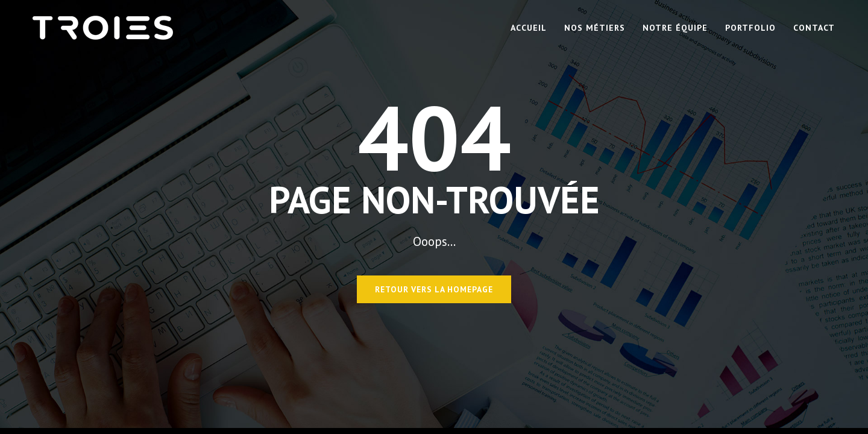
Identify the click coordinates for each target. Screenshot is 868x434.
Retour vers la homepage (434, 289)
